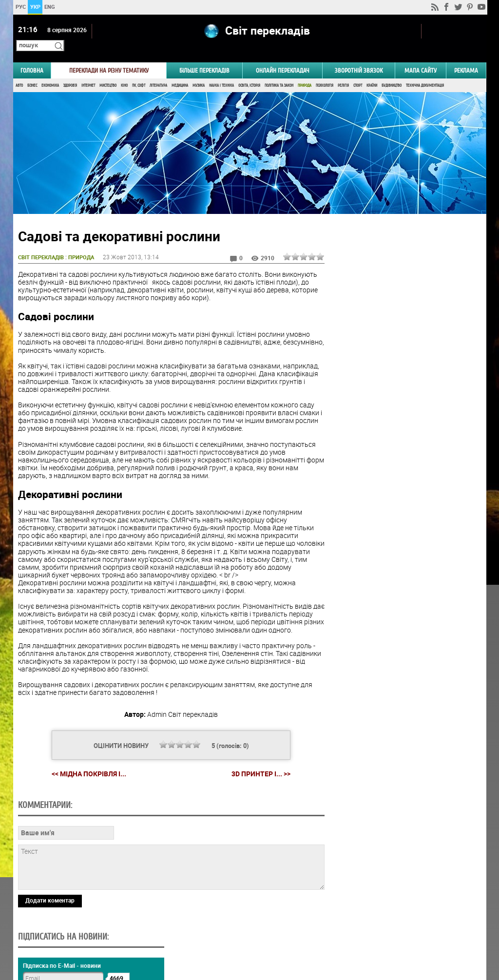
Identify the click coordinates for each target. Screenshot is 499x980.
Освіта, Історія (249, 72)
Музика (199, 72)
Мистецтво (108, 72)
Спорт (358, 72)
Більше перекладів (204, 57)
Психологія (325, 72)
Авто (19, 72)
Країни (372, 72)
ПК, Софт (139, 72)
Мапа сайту (421, 57)
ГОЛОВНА (32, 57)
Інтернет (88, 72)
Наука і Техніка (221, 72)
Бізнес (32, 72)
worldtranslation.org (388, 930)
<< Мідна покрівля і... (85, 768)
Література (158, 72)
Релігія (343, 72)
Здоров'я (70, 72)
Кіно (124, 72)
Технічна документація (425, 72)
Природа (305, 72)
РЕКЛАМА (466, 57)
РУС (20, 7)
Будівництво (392, 72)
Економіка (50, 72)
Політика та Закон (279, 72)
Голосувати (403, 571)
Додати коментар (50, 895)
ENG (50, 7)
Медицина (180, 72)
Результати (403, 586)
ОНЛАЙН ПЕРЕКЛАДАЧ (283, 57)
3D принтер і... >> (257, 768)
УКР (35, 7)
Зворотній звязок (359, 57)
